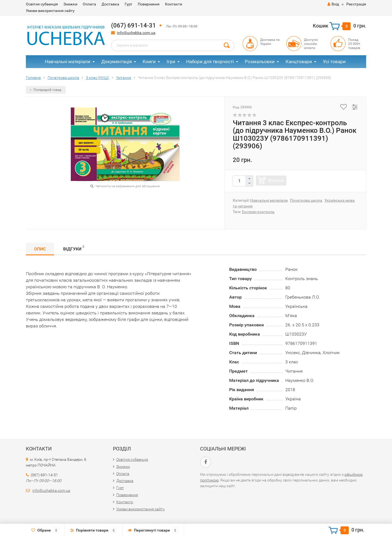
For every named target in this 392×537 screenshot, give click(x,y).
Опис (40, 249)
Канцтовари (299, 62)
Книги (149, 62)
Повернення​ (149, 4)
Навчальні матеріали (68, 62)
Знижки (70, 4)
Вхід (333, 4)
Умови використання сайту (50, 11)
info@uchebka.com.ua (136, 33)
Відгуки (74, 248)
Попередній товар (46, 90)
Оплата (89, 4)
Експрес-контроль (258, 212)
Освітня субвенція (42, 4)
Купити (276, 180)
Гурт (128, 4)
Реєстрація (356, 4)
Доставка (110, 4)
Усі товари (334, 62)
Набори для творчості (210, 62)
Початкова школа (306, 200)
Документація (117, 62)
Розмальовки (260, 62)
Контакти (174, 4)
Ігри (171, 62)
